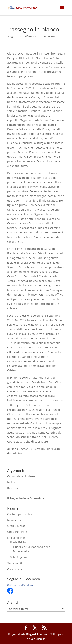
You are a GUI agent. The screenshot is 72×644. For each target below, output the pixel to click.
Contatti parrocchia (20, 514)
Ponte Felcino (19, 542)
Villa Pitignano (19, 557)
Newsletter (14, 520)
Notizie (12, 482)
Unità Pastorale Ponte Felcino (21, 585)
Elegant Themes (37, 634)
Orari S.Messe (16, 526)
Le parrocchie (16, 538)
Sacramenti (15, 563)
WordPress (38, 639)
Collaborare (15, 569)
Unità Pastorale (17, 532)
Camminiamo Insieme (21, 476)
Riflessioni (31, 36)
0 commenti (48, 36)
